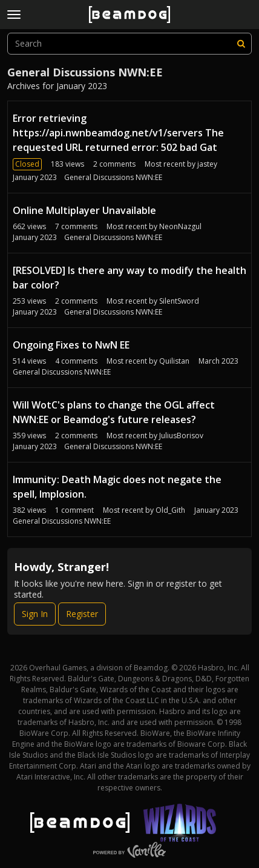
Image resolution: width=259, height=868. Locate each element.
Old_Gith (170, 510)
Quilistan (174, 361)
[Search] (241, 44)
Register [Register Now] (82, 614)
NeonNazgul (180, 226)
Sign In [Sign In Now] (35, 614)
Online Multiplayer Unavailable (84, 210)
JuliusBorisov (181, 436)
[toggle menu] (14, 15)
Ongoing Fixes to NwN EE (71, 345)
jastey (207, 164)
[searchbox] (129, 44)
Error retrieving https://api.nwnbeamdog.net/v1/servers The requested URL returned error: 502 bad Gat (118, 133)
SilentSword (179, 301)
